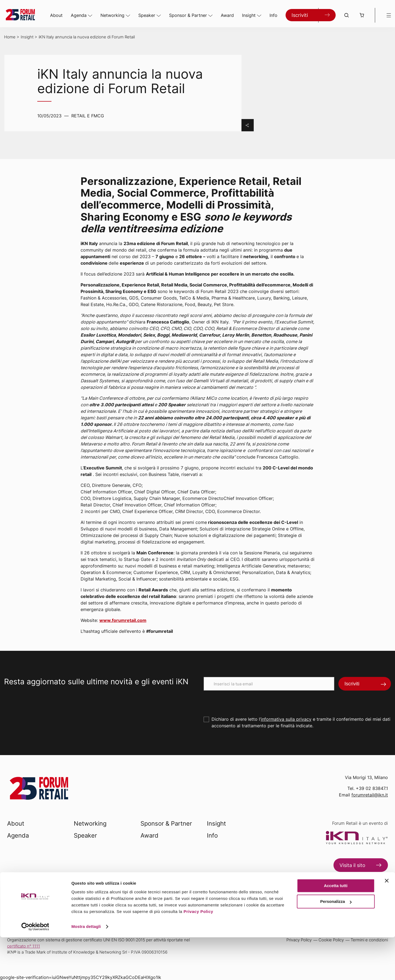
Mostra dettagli (86, 969)
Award (227, 15)
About (56, 15)
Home (10, 37)
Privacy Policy (198, 954)
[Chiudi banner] (387, 923)
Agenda (79, 15)
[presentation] (245, 701)
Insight (249, 15)
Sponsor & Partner (188, 15)
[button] (362, 15)
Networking (112, 15)
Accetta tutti (336, 928)
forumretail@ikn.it (370, 795)
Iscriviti (300, 15)
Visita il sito (352, 865)
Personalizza (336, 944)
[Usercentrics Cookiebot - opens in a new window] (35, 969)
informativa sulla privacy (286, 719)
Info (273, 15)
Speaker (147, 15)
